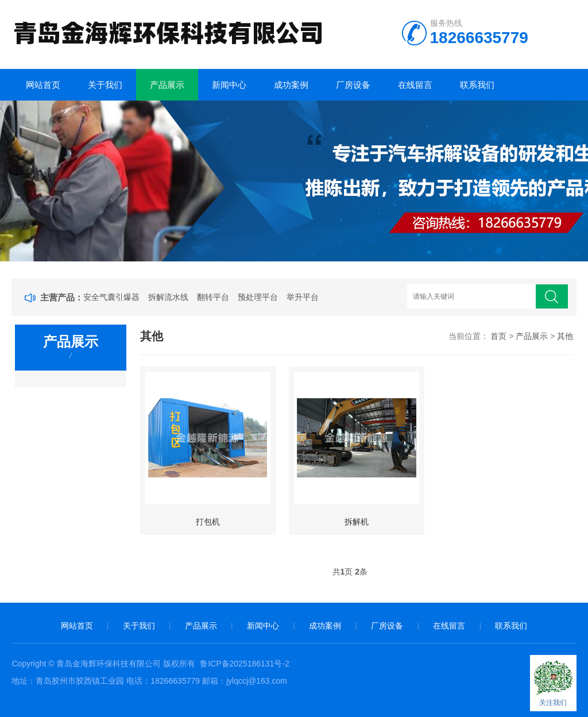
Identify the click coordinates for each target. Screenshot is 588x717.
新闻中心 (229, 85)
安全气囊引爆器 (111, 297)
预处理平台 (258, 297)
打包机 (208, 522)
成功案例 (291, 85)
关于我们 (105, 85)
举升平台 (303, 297)
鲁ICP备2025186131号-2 (245, 664)
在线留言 (415, 85)
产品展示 (167, 85)
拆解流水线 (168, 297)
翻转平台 (213, 297)
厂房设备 (353, 85)
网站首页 (43, 85)
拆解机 (357, 522)
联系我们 (477, 85)
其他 (565, 336)
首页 (498, 336)
